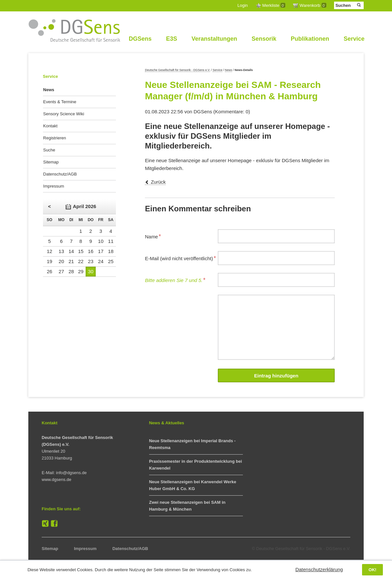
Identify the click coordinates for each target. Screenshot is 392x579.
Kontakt (50, 126)
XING (45, 524)
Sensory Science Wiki (64, 114)
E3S (172, 39)
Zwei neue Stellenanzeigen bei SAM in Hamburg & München (187, 506)
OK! (372, 570)
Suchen (358, 5)
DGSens (140, 39)
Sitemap (51, 162)
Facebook (54, 524)
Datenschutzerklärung (319, 569)
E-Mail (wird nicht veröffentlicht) (180, 258)
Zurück (158, 182)
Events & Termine (60, 102)
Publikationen (310, 39)
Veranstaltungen (214, 39)
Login (243, 5)
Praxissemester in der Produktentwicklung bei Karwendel (196, 465)
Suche (49, 150)
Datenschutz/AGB (60, 174)
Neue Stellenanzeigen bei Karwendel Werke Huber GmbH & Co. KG (193, 485)
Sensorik (264, 39)
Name (155, 236)
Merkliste (274, 5)
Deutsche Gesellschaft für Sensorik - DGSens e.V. (177, 70)
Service (354, 39)
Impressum (54, 186)
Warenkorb (313, 5)
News (229, 70)
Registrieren (55, 138)
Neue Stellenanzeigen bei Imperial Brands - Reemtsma (192, 444)
